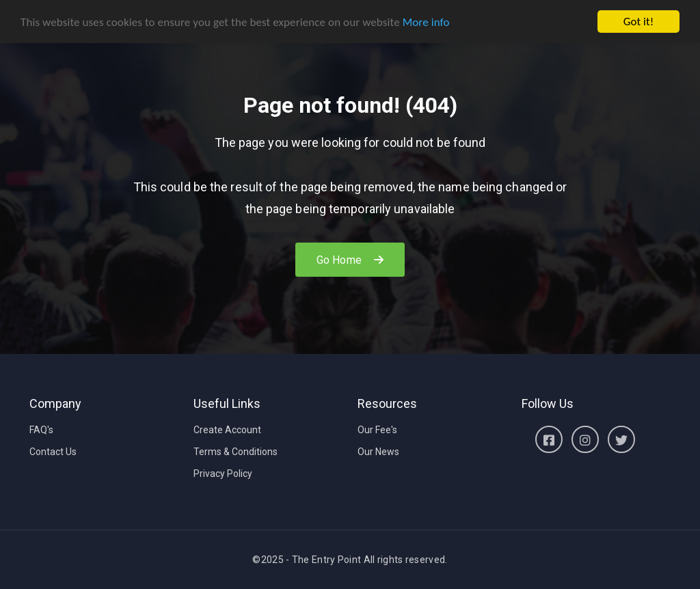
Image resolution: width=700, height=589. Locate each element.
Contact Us (53, 452)
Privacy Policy (223, 474)
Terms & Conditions (235, 452)
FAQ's (41, 430)
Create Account (227, 430)
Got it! (638, 22)
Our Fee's (377, 430)
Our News (378, 452)
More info (426, 22)
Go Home (350, 260)
